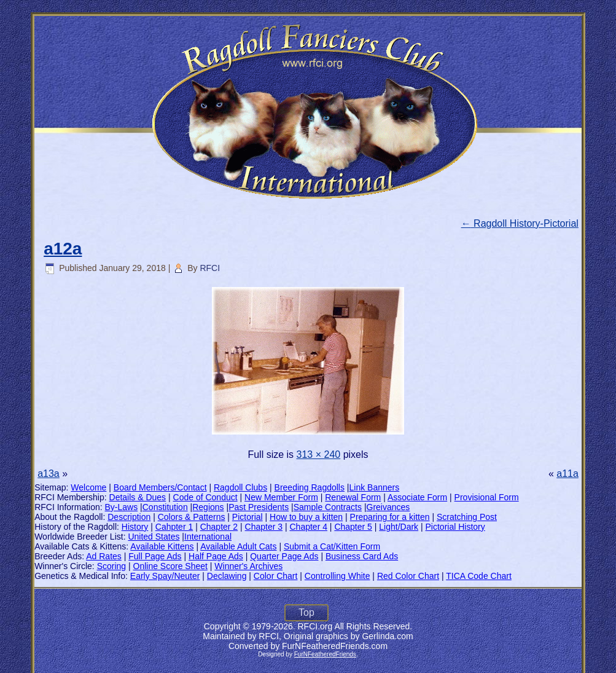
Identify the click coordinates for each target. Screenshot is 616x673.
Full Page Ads (155, 556)
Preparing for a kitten (390, 517)
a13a (49, 474)
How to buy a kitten (306, 517)
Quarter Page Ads (284, 556)
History (135, 527)
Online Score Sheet (170, 566)
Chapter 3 (264, 527)
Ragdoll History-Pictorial (520, 223)
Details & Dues (138, 497)
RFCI (210, 268)
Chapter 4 (308, 527)
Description (129, 517)
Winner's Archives (248, 566)
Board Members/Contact (160, 487)
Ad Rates (104, 556)
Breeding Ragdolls (310, 487)
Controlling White (337, 576)
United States (154, 537)
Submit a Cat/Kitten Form (332, 546)
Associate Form (417, 497)
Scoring (111, 566)
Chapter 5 (353, 527)
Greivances (388, 507)
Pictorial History (455, 527)
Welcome (88, 487)
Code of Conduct (205, 497)
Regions (208, 507)
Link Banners (375, 487)
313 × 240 (319, 455)
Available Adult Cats (238, 546)
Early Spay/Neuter (165, 576)
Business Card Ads (362, 556)
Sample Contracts (328, 507)
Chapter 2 (219, 527)
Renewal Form (353, 497)
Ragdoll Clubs (240, 487)
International (208, 537)
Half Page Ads (216, 556)
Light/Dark (399, 527)
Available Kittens (162, 546)
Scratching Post (467, 517)
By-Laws (122, 507)
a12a (63, 249)
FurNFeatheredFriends (325, 654)
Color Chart (276, 576)
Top (306, 612)
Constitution (165, 507)
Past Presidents (259, 507)
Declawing (227, 576)
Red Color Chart (408, 576)
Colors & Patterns (192, 517)
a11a (567, 474)
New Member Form (281, 497)
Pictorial (248, 517)
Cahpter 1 (174, 527)
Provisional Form (487, 497)
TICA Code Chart (479, 576)
